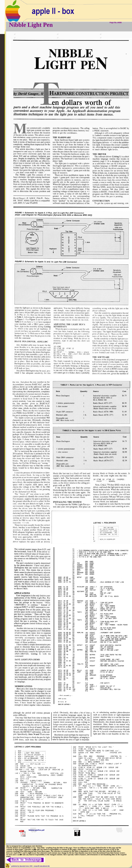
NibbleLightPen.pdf (37, 830)
